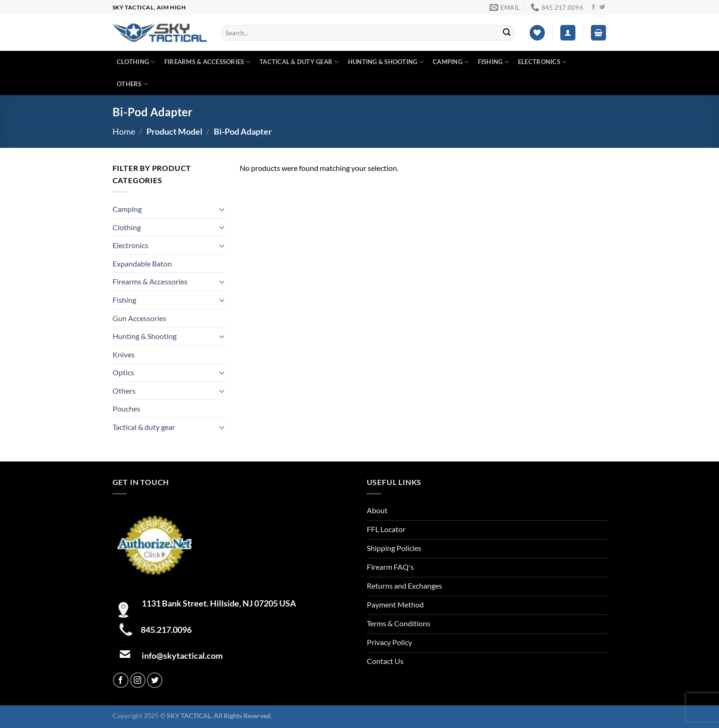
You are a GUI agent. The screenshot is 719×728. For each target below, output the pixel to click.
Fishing (493, 62)
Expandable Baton (142, 263)
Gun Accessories (139, 318)
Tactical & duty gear (299, 62)
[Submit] (507, 33)
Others (132, 84)
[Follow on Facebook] (593, 8)
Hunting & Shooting (386, 62)
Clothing (136, 62)
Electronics (542, 62)
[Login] (568, 33)
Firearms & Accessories (207, 62)
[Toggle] (222, 209)
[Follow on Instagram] (138, 680)
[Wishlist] (537, 33)
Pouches (126, 408)
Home (124, 131)
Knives (124, 354)
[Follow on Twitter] (602, 8)
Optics (123, 372)
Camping (451, 62)
